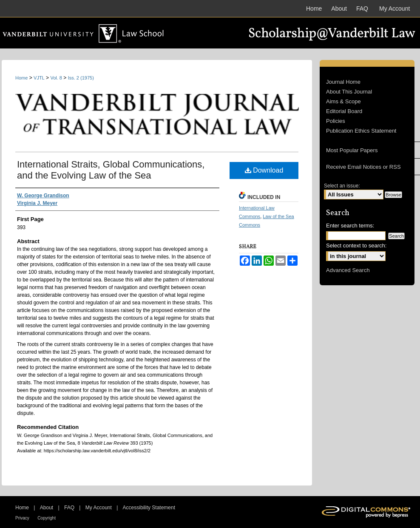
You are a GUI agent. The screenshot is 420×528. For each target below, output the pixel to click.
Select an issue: (342, 186)
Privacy (22, 518)
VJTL (39, 78)
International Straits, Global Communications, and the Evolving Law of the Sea (111, 170)
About (47, 508)
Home (21, 78)
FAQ (69, 508)
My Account (99, 508)
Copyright (47, 518)
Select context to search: (356, 246)
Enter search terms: (350, 226)
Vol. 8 (56, 78)
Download (264, 170)
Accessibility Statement (149, 508)
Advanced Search (348, 270)
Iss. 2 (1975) (81, 78)
